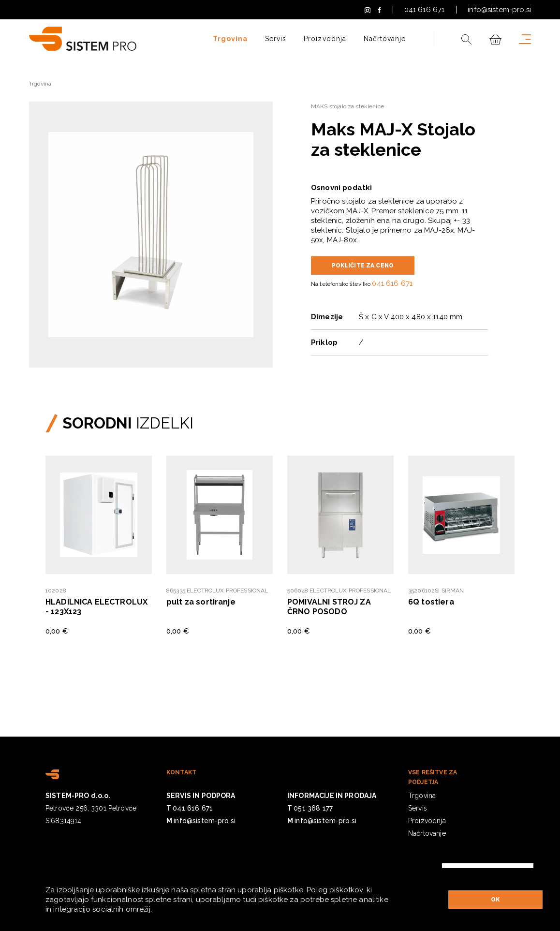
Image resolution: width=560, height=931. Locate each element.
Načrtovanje (385, 39)
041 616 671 (425, 10)
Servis (276, 39)
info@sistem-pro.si (499, 10)
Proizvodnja (325, 39)
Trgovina (230, 39)
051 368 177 (313, 808)
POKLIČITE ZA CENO (363, 266)
